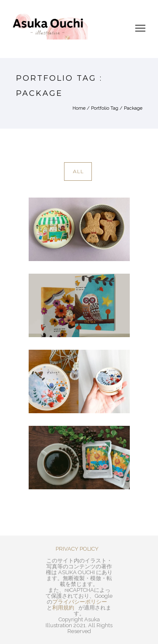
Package (133, 108)
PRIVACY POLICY (77, 549)
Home (79, 108)
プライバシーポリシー (80, 602)
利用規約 (63, 608)
